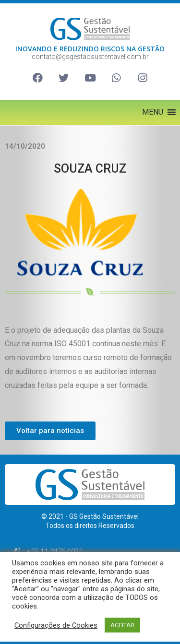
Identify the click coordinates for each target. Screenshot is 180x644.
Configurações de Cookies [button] (56, 625)
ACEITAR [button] (122, 625)
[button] (153, 112)
